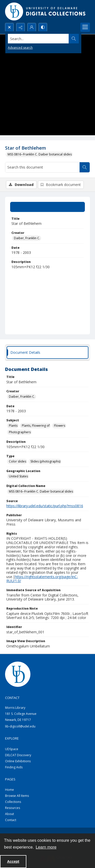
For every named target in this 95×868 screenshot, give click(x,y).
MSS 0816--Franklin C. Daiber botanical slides (40, 154)
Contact (11, 820)
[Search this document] (42, 167)
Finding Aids (14, 767)
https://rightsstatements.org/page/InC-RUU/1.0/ (42, 579)
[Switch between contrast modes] (43, 27)
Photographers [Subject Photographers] (20, 432)
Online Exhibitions (18, 761)
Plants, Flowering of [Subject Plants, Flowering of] (36, 426)
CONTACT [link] (12, 698)
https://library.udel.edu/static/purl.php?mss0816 (45, 506)
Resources (13, 808)
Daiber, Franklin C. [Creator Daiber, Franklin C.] (27, 238)
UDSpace (12, 749)
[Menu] (85, 27)
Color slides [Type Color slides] (17, 461)
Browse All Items (17, 796)
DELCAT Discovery (18, 755)
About (9, 814)
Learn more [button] (46, 847)
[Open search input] (9, 27)
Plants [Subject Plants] (13, 426)
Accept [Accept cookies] (13, 861)
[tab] (48, 207)
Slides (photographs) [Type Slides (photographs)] (45, 461)
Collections (13, 802)
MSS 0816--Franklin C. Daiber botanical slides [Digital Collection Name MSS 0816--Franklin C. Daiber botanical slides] (41, 491)
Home (9, 790)
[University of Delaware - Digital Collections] (46, 11)
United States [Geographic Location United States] (18, 476)
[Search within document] (85, 167)
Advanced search (20, 48)
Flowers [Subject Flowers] (60, 426)
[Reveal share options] (21, 27)
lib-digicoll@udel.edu (20, 726)
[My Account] (32, 27)
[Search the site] (38, 39)
